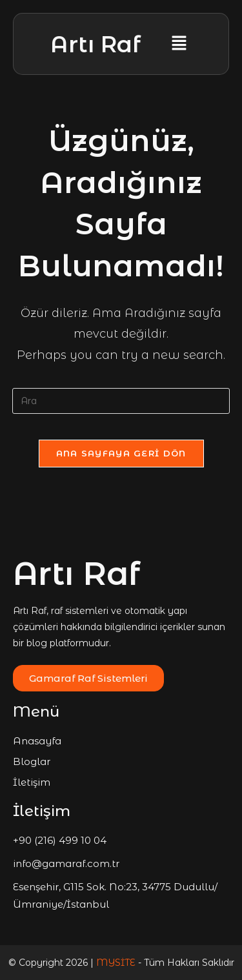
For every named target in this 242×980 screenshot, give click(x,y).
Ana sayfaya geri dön (121, 453)
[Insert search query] (121, 401)
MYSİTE (117, 963)
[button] (179, 44)
